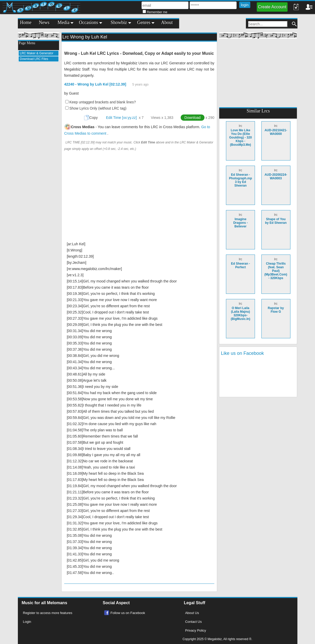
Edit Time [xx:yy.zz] (122, 118)
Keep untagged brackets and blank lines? (103, 102)
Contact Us (193, 622)
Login (27, 622)
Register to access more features (48, 613)
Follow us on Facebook (128, 613)
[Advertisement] (39, 144)
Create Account (272, 7)
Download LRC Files (34, 59)
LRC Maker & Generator (37, 53)
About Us (192, 613)
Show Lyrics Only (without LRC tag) (98, 108)
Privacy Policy (196, 630)
